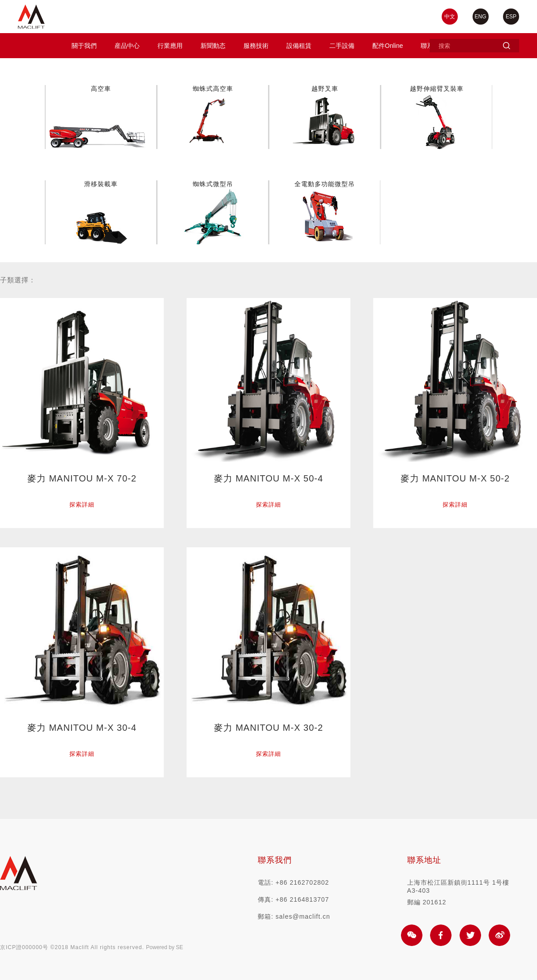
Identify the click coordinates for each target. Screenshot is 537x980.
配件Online (388, 46)
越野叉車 (325, 89)
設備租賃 (299, 46)
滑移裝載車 (101, 184)
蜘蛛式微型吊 (213, 184)
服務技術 (256, 46)
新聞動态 (213, 46)
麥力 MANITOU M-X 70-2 (82, 478)
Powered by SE (164, 947)
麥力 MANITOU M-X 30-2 (268, 728)
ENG (481, 17)
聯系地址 (424, 860)
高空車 (101, 89)
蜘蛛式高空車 (213, 89)
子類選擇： (18, 280)
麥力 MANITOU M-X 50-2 (455, 478)
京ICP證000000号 (24, 947)
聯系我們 (275, 860)
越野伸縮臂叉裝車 (437, 89)
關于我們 (84, 46)
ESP (511, 17)
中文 (450, 17)
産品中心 (127, 46)
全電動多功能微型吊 (325, 184)
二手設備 (342, 46)
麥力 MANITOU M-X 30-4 (82, 728)
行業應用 (170, 46)
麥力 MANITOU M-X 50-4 (268, 478)
